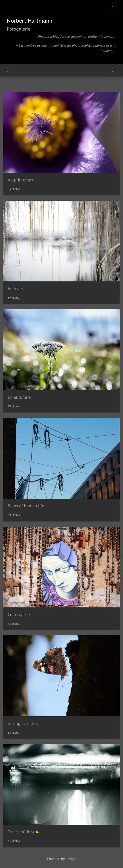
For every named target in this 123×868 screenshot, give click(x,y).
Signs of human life (26, 506)
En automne (19, 397)
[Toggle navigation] (112, 5)
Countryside (19, 615)
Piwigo (71, 859)
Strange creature (24, 723)
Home (8, 70)
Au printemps (20, 180)
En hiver (16, 289)
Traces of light (21, 832)
